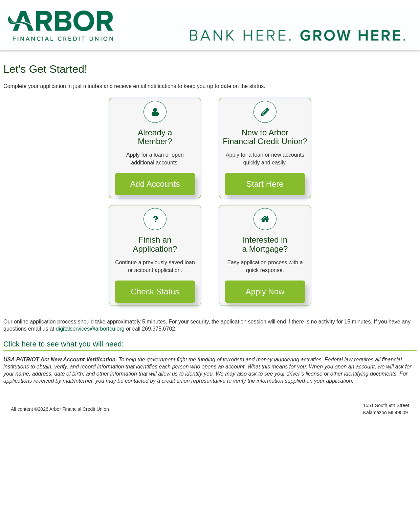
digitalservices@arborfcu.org (90, 329)
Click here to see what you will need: (64, 344)
